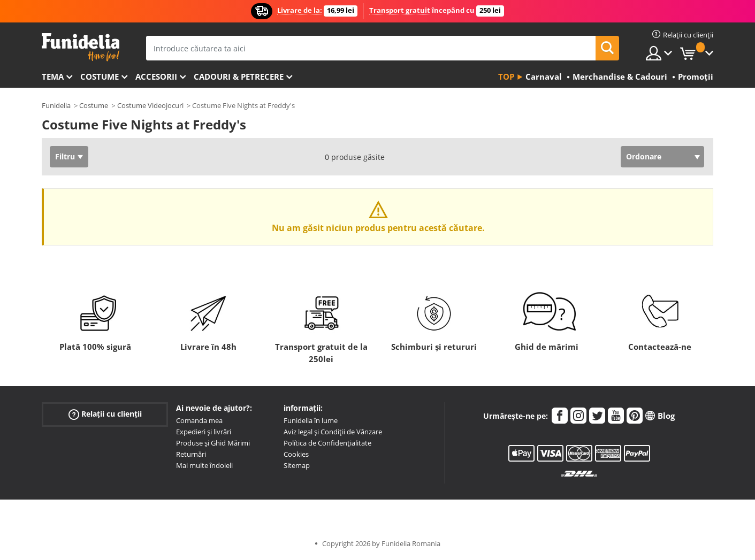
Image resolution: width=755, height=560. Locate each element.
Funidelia (56, 105)
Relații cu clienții (105, 414)
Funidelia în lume (311, 420)
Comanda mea (199, 420)
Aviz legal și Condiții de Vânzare (333, 432)
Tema (53, 76)
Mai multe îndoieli (204, 465)
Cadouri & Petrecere (239, 76)
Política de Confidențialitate (327, 443)
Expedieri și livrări (204, 432)
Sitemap (297, 465)
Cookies (296, 454)
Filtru (65, 156)
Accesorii (156, 76)
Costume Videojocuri (150, 105)
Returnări (191, 454)
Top (506, 76)
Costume (100, 76)
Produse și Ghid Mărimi (213, 443)
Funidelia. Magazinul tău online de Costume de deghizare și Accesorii (81, 47)
